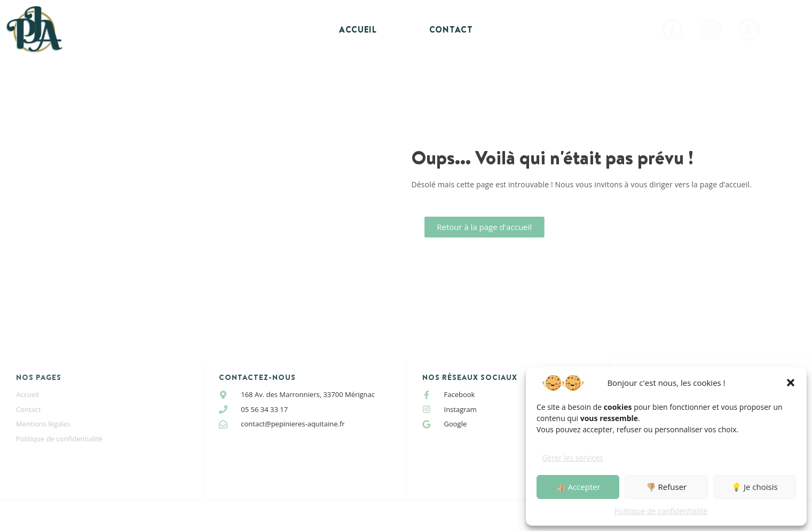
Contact (451, 29)
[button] (791, 383)
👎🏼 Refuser (667, 487)
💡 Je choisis (755, 487)
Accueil (358, 29)
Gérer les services (573, 458)
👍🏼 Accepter (578, 487)
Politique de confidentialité (661, 511)
